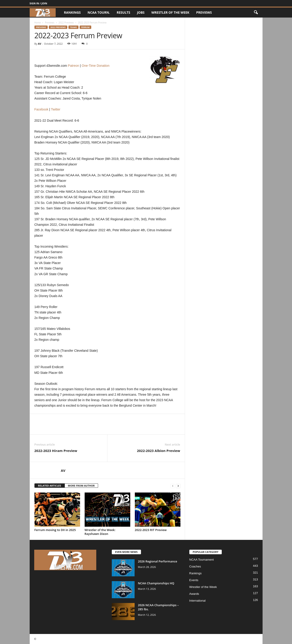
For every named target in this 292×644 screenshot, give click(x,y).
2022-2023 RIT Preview (151, 530)
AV (40, 44)
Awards (194, 594)
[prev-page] (173, 486)
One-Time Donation (96, 66)
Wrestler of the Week (170, 12)
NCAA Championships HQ (156, 583)
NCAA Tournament (202, 560)
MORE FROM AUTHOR (81, 486)
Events (194, 580)
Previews (204, 12)
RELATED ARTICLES (50, 486)
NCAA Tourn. (99, 12)
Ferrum (85, 27)
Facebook (41, 109)
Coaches (195, 566)
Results (124, 12)
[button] (256, 13)
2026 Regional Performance (158, 561)
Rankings (72, 12)
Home (38, 23)
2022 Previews (66, 23)
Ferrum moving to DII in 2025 (55, 530)
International (198, 601)
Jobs (141, 12)
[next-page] (178, 486)
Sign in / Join (38, 3)
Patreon (74, 66)
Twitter (56, 109)
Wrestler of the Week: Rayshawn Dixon (100, 532)
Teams (73, 27)
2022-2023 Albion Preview (158, 451)
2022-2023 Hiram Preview (56, 451)
